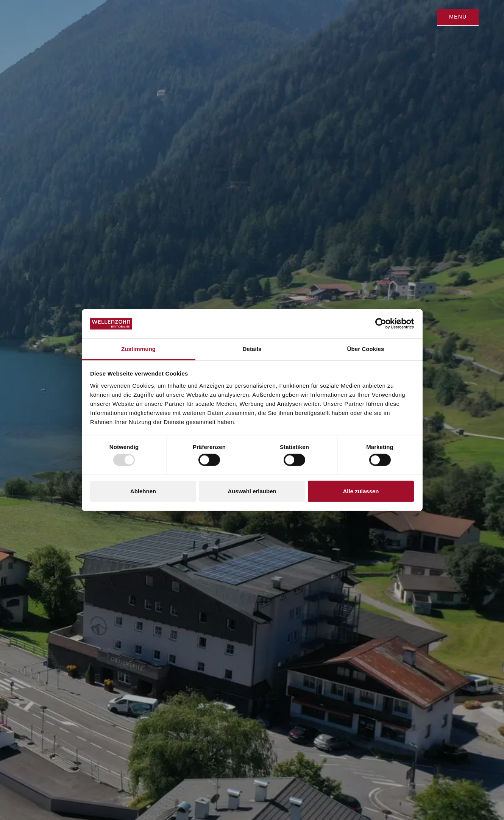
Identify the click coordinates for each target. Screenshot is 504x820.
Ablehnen (143, 491)
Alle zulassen (361, 491)
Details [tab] (252, 349)
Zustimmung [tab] (138, 349)
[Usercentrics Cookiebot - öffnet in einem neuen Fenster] (381, 324)
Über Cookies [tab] (366, 349)
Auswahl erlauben (252, 491)
